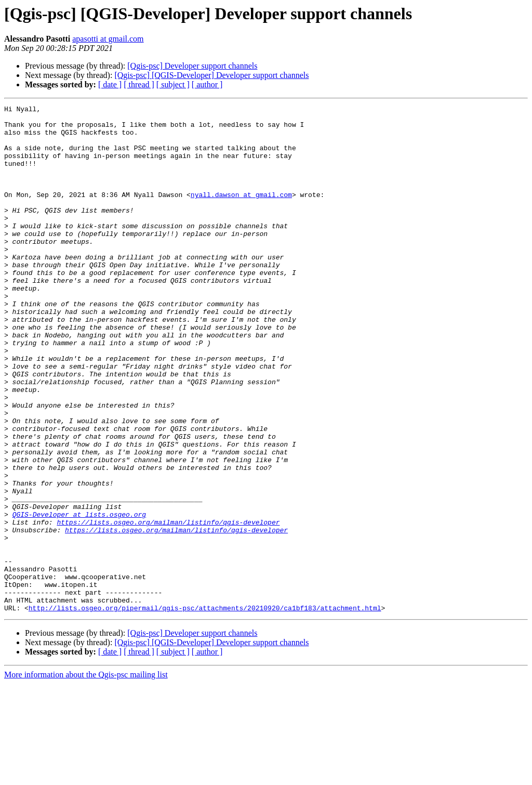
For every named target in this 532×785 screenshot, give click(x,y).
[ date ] (110, 84)
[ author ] (207, 84)
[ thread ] (139, 84)
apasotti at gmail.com (108, 39)
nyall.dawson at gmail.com (241, 213)
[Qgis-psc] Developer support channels (192, 66)
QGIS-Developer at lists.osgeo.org (79, 597)
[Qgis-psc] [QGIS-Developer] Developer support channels (211, 75)
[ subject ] (173, 84)
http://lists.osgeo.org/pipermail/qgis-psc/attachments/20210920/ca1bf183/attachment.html (205, 709)
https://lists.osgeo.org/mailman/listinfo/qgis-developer (168, 606)
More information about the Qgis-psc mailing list (86, 776)
